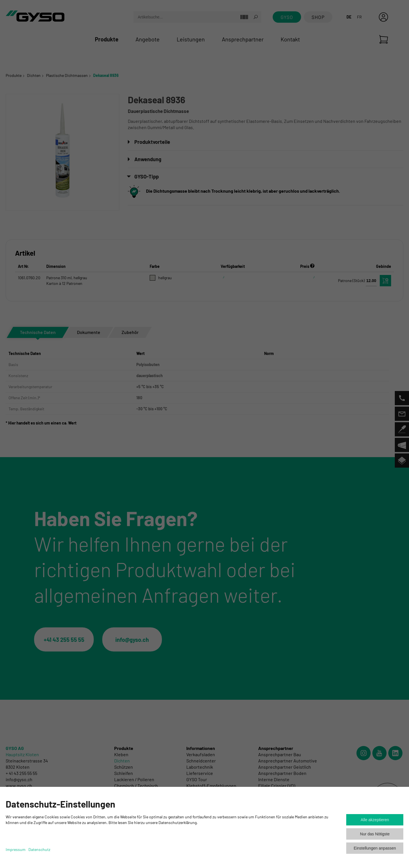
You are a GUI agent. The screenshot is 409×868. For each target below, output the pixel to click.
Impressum (16, 849)
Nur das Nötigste (375, 834)
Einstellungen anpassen (375, 848)
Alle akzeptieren (375, 820)
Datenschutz (39, 849)
